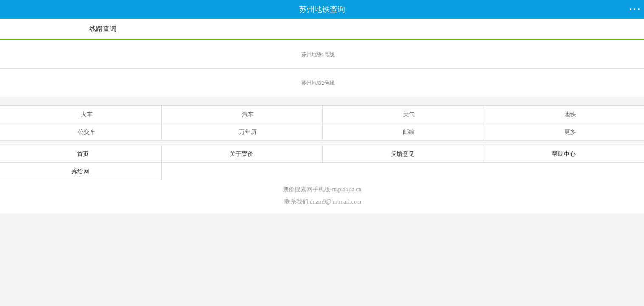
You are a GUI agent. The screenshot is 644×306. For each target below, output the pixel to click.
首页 (80, 154)
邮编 (403, 132)
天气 (403, 114)
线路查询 (103, 29)
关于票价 (241, 154)
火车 (80, 114)
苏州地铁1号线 (471, 51)
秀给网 (80, 171)
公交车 (80, 132)
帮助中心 (564, 154)
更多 (564, 132)
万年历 (241, 132)
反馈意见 (403, 154)
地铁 (564, 114)
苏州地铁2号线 (471, 79)
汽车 (241, 114)
